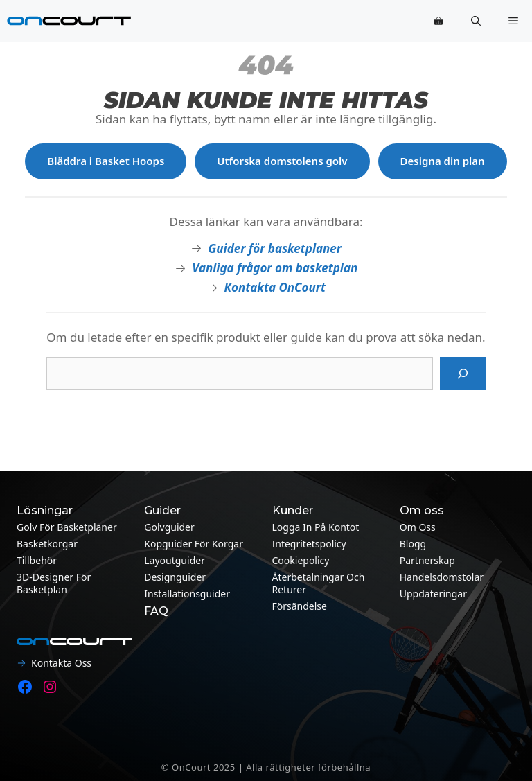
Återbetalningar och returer (319, 583)
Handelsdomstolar (442, 577)
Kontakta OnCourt (275, 287)
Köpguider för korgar (194, 544)
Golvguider (169, 527)
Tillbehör (37, 560)
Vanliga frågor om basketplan (275, 268)
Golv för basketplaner (67, 527)
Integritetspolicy (309, 544)
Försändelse (300, 606)
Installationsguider (187, 594)
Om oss (418, 527)
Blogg (413, 544)
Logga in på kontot (316, 527)
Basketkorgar (47, 544)
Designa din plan (443, 161)
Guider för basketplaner (275, 248)
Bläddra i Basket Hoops (106, 161)
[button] (476, 21)
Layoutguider (175, 560)
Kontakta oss (61, 663)
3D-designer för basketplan (54, 583)
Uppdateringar (433, 594)
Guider (162, 510)
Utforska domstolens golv (282, 161)
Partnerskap (427, 560)
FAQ (156, 611)
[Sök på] (463, 374)
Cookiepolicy (301, 560)
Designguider (175, 577)
